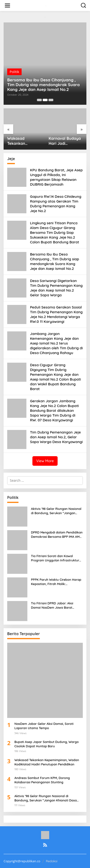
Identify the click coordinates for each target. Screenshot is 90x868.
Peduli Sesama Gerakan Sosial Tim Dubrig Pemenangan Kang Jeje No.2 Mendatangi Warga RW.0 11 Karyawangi (56, 314)
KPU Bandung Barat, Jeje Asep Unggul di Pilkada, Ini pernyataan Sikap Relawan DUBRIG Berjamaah (56, 177)
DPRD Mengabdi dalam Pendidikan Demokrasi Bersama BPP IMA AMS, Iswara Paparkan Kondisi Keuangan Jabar (57, 535)
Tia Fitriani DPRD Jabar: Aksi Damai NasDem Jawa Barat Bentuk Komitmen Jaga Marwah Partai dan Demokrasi (55, 605)
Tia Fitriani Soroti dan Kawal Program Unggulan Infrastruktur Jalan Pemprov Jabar (55, 558)
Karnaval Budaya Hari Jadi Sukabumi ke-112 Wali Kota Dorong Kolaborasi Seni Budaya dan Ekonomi (65, 141)
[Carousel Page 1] (39, 100)
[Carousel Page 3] (51, 100)
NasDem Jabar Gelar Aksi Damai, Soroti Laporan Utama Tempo (44, 726)
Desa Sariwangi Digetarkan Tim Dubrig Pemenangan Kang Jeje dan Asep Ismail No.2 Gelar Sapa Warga (56, 288)
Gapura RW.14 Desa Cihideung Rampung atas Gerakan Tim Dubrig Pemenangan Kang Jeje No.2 (56, 204)
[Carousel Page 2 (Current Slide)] (45, 100)
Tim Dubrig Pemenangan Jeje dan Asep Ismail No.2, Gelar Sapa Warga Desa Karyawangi (56, 437)
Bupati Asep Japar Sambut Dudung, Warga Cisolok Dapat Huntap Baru (46, 744)
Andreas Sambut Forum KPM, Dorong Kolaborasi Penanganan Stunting (42, 780)
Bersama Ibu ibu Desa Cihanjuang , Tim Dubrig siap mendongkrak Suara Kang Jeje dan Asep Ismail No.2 (43, 85)
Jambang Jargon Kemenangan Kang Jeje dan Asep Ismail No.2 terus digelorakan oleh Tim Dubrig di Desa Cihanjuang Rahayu (56, 343)
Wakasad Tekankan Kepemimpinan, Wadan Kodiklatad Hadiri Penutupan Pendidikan (23, 141)
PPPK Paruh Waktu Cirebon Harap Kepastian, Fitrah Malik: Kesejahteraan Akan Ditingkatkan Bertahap (56, 582)
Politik (14, 72)
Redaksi (52, 861)
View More (45, 461)
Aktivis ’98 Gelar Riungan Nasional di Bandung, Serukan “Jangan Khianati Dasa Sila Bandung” (56, 511)
